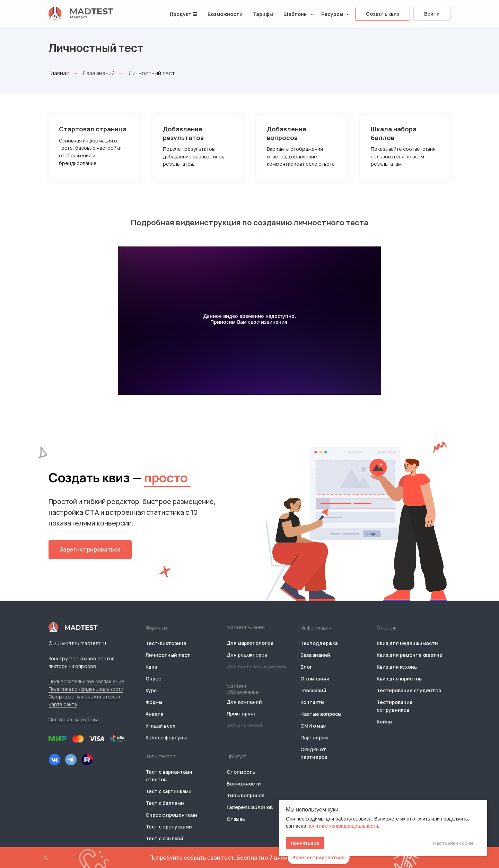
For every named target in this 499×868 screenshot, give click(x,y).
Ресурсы (333, 14)
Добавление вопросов (287, 133)
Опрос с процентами (171, 815)
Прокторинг (241, 714)
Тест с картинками (169, 791)
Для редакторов (247, 655)
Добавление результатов (183, 133)
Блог (306, 667)
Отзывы (236, 819)
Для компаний (244, 702)
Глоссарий (313, 690)
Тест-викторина (166, 643)
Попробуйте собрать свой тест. (218, 858)
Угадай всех (160, 726)
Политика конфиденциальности (86, 689)
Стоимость (241, 772)
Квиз (151, 667)
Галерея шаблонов (250, 807)
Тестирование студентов (409, 690)
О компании (315, 679)
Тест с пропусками (169, 827)
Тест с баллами (165, 803)
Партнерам (314, 737)
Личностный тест (168, 655)
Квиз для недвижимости (407, 643)
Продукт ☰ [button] (183, 14)
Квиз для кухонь (397, 667)
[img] (55, 760)
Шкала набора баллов (394, 133)
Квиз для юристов (399, 679)
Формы (154, 702)
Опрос (153, 679)
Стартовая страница (93, 129)
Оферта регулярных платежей (84, 697)
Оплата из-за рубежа (74, 719)
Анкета (154, 714)
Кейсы (384, 722)
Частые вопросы (321, 714)
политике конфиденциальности (343, 826)
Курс (151, 690)
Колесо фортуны (166, 737)
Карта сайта (63, 704)
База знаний (99, 73)
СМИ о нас (313, 726)
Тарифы (263, 14)
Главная (59, 73)
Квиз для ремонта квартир (409, 655)
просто (166, 478)
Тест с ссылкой (164, 838)
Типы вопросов (246, 795)
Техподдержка (319, 643)
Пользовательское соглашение (86, 681)
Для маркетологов (250, 643)
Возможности (225, 14)
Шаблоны (296, 14)
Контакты (312, 702)
